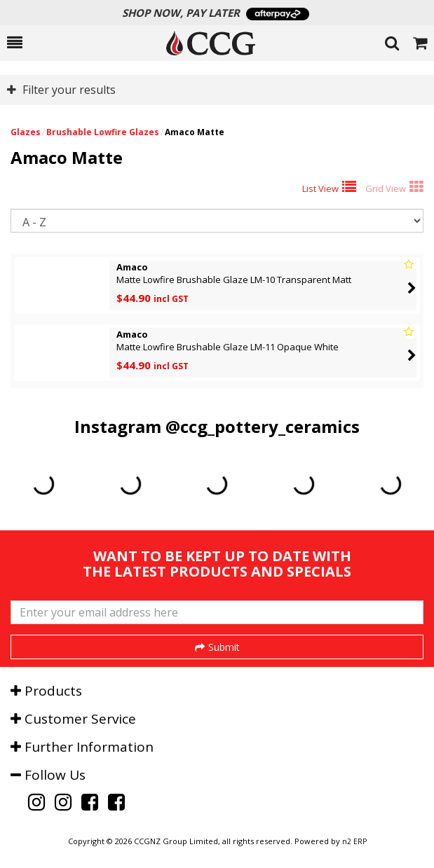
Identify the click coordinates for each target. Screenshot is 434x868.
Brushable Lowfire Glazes (103, 132)
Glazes (26, 132)
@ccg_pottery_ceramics (263, 426)
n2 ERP (354, 841)
